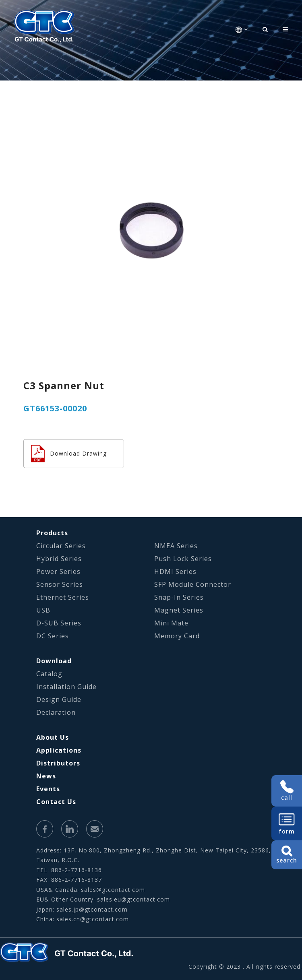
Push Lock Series (183, 559)
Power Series (58, 571)
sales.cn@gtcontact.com (93, 919)
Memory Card (177, 636)
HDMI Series (175, 571)
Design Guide (59, 699)
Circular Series (61, 546)
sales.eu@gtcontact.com (133, 899)
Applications (59, 750)
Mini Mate (171, 623)
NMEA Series (176, 546)
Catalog (49, 674)
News (46, 776)
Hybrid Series (59, 559)
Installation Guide (66, 687)
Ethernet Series (63, 597)
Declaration (56, 712)
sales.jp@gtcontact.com (92, 909)
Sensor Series (60, 584)
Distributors (58, 763)
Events (48, 789)
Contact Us (56, 802)
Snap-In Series (179, 597)
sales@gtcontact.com (113, 890)
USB (43, 610)
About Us (53, 737)
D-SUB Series (59, 623)
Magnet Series (179, 610)
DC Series (53, 636)
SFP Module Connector (193, 584)
